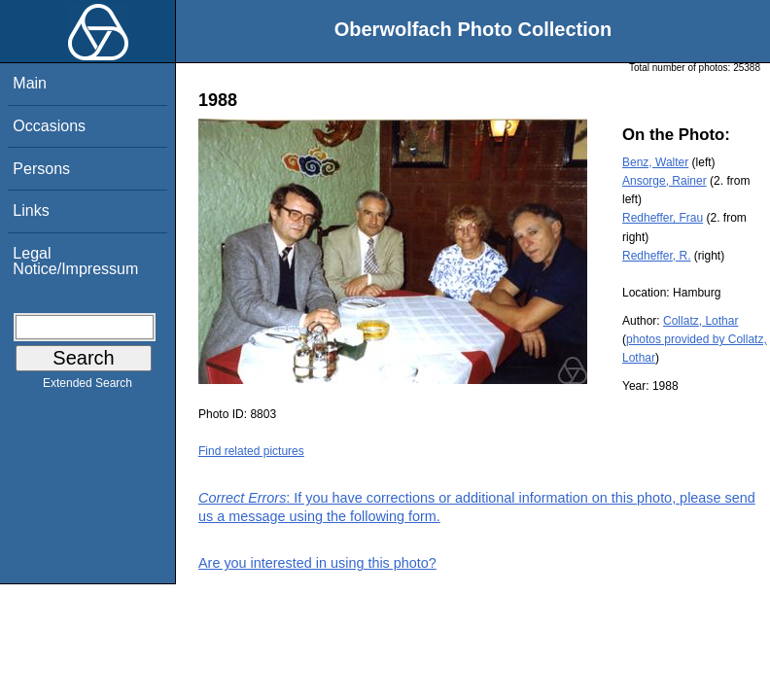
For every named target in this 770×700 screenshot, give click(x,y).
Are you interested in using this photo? (317, 563)
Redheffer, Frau (663, 218)
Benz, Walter (655, 162)
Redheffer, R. (657, 256)
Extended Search (87, 387)
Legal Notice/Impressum (75, 261)
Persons (41, 169)
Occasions (49, 126)
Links (31, 210)
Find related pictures (251, 451)
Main (30, 83)
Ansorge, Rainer (665, 181)
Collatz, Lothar (700, 321)
